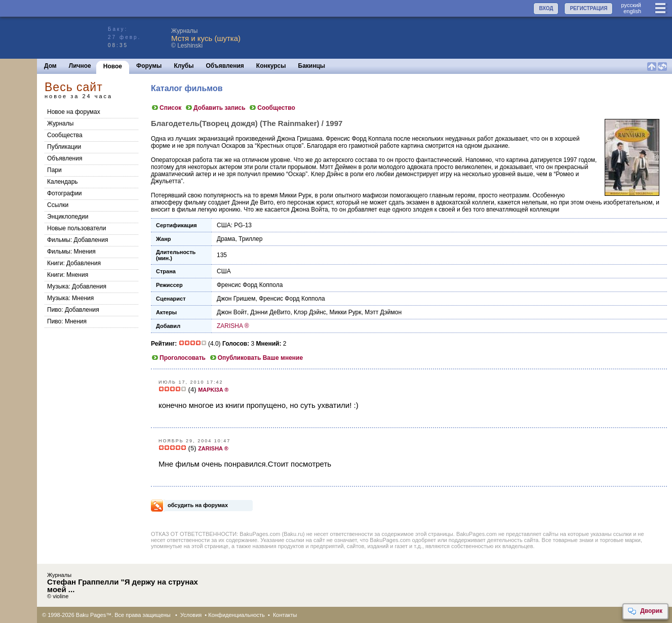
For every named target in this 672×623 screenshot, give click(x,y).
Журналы (60, 123)
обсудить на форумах (198, 505)
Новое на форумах (74, 112)
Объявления (225, 66)
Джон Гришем (236, 299)
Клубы (184, 66)
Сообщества (65, 135)
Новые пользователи (77, 228)
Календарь (63, 182)
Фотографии (65, 193)
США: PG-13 (234, 225)
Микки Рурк (345, 312)
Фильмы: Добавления (77, 240)
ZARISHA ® (233, 326)
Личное (80, 66)
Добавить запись (215, 108)
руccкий (631, 5)
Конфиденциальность (236, 615)
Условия (191, 615)
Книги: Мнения (68, 275)
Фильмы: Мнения (71, 252)
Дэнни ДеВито (270, 312)
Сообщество (272, 108)
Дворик (645, 611)
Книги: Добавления (74, 263)
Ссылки (58, 205)
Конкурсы (271, 66)
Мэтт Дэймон (383, 312)
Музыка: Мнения (70, 298)
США (224, 271)
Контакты (285, 615)
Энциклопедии (68, 217)
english (632, 11)
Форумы (149, 66)
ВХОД (546, 8)
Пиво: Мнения (67, 321)
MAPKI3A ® (213, 390)
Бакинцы (312, 66)
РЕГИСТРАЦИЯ (588, 8)
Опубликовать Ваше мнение (256, 358)
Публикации (64, 147)
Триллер (250, 239)
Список (166, 108)
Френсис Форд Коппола (250, 285)
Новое (113, 66)
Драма (226, 239)
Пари (54, 170)
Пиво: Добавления (73, 310)
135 (222, 255)
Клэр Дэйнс (310, 312)
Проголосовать (178, 358)
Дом (50, 66)
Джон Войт (232, 312)
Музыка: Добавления (77, 286)
